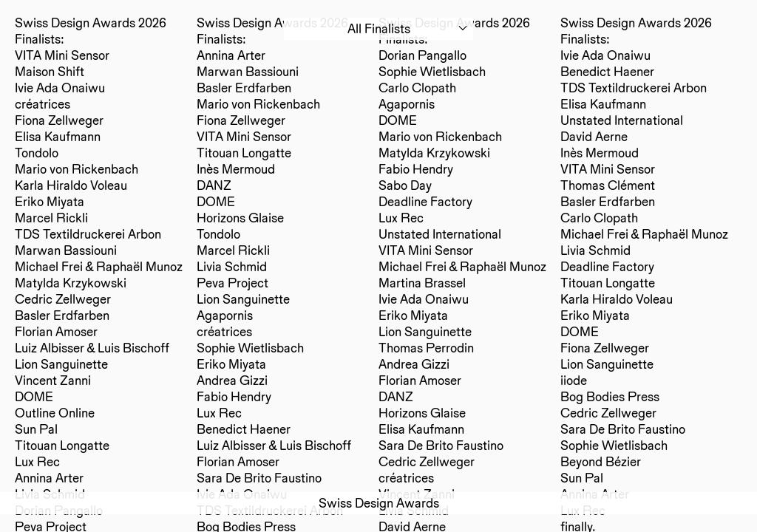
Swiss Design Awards (379, 503)
